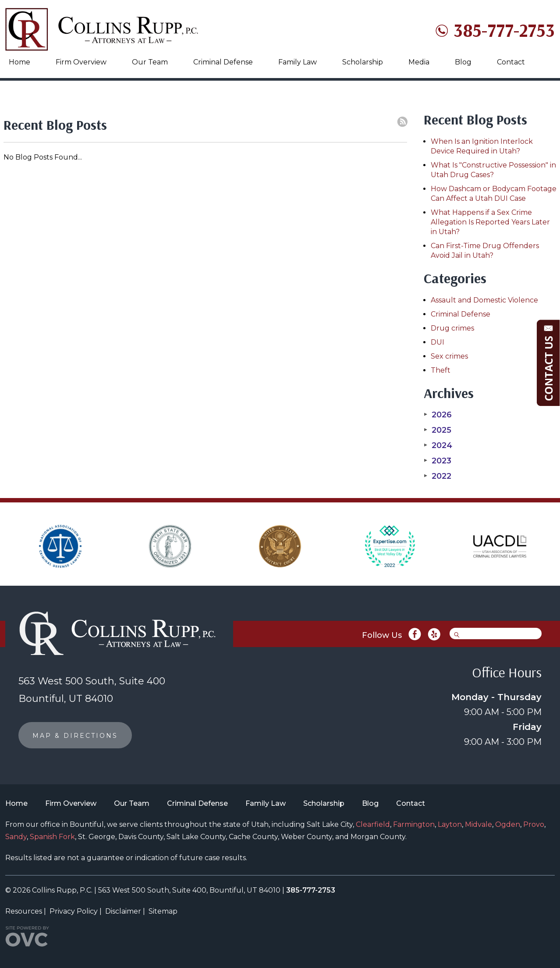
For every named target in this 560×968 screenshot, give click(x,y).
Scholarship (363, 62)
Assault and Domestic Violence (484, 300)
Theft (441, 370)
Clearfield (373, 824)
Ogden (508, 824)
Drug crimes (452, 328)
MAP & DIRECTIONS (75, 736)
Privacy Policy (74, 911)
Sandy (16, 837)
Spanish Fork (52, 837)
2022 (438, 476)
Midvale (478, 824)
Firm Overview (81, 62)
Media (419, 62)
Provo (534, 824)
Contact (511, 62)
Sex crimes (449, 356)
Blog (463, 62)
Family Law (298, 62)
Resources (24, 911)
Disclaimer (123, 911)
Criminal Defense (223, 62)
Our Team (150, 62)
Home (19, 62)
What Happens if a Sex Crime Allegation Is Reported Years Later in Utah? (490, 222)
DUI (438, 342)
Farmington (414, 824)
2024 (438, 445)
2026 (438, 415)
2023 (438, 461)
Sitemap (163, 911)
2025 (438, 430)
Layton (450, 824)
